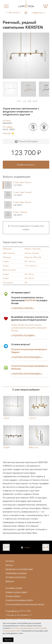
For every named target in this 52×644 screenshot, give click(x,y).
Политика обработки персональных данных (25, 604)
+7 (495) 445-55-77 (13, 13)
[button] (8, 56)
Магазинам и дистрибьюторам (19, 569)
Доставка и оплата (14, 588)
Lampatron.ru (13, 611)
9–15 (35, 101)
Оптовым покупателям (16, 577)
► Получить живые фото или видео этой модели (26, 228)
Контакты (10, 561)
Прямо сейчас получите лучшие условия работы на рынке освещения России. (29, 328)
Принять (8, 640)
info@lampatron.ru (38, 13)
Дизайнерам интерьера (16, 573)
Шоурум (9, 565)
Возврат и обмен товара (16, 592)
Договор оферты (13, 596)
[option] (26, 56)
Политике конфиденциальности (24, 628)
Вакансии (10, 581)
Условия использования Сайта (19, 600)
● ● (27, 357)
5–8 (29, 101)
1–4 (24, 101)
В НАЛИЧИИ (30, 300)
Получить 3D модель (26, 142)
